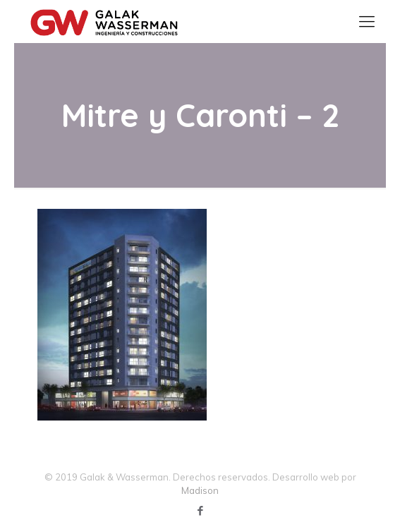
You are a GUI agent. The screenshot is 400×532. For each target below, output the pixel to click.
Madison (200, 490)
